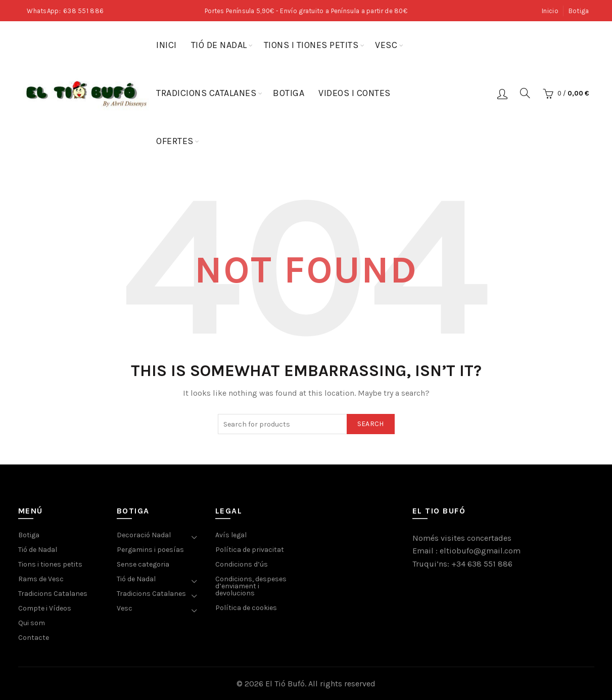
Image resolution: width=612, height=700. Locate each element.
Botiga (579, 11)
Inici (167, 45)
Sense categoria (143, 564)
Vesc (386, 45)
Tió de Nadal (219, 45)
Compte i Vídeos (45, 608)
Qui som (32, 623)
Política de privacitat (250, 550)
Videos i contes (355, 93)
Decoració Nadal (144, 535)
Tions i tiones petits (311, 45)
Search (371, 424)
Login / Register (502, 94)
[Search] (525, 93)
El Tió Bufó (285, 684)
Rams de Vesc (41, 579)
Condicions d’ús (242, 564)
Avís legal (231, 535)
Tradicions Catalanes (206, 93)
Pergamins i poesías (150, 550)
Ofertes (175, 141)
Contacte (34, 638)
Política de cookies (246, 608)
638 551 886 (83, 11)
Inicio (550, 11)
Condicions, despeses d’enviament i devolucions (251, 586)
